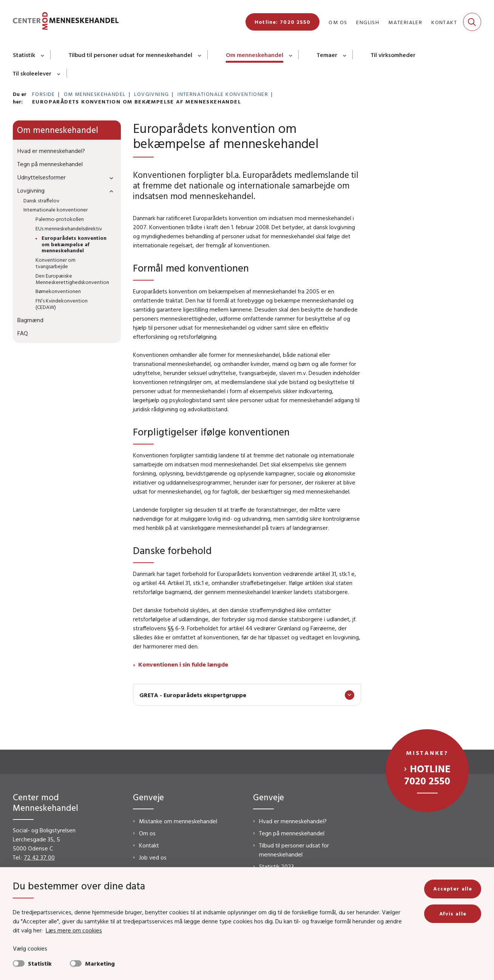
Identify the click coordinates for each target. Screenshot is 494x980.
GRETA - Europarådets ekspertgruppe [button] (193, 695)
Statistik (24, 55)
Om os (147, 833)
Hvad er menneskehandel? (293, 821)
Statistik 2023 (276, 866)
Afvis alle (453, 914)
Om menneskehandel (255, 55)
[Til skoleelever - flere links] (59, 73)
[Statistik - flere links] (43, 55)
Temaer (327, 55)
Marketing (100, 963)
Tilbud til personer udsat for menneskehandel (130, 55)
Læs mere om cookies (74, 930)
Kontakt (149, 845)
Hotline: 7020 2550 (283, 22)
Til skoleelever (32, 73)
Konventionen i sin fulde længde (183, 664)
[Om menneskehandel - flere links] (291, 55)
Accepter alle (453, 889)
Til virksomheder (393, 55)
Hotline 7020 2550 (427, 775)
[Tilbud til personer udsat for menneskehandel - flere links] (200, 55)
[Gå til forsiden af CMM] (66, 22)
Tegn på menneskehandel (292, 833)
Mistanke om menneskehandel (178, 821)
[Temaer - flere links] (345, 55)
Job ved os (153, 857)
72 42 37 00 (39, 857)
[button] (110, 178)
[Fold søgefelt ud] (472, 22)
